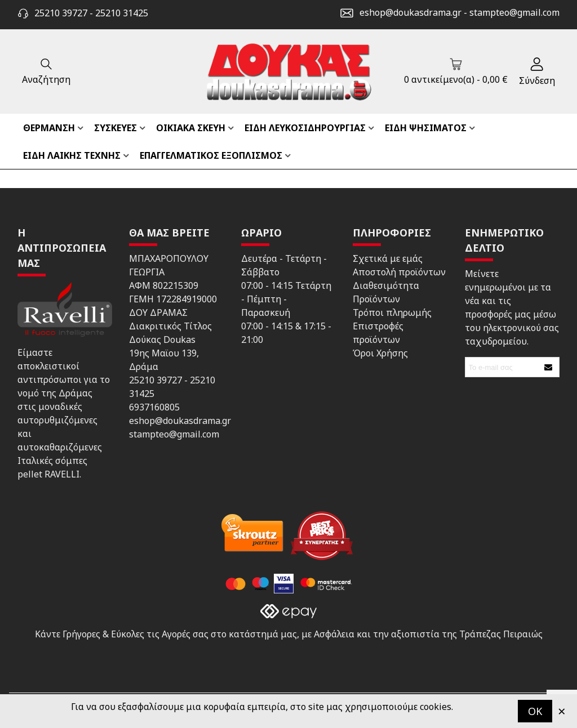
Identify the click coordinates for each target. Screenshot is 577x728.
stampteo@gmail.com (514, 12)
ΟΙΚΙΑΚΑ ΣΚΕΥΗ (191, 128)
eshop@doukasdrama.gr (410, 12)
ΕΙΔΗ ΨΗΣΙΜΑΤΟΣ (426, 128)
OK (535, 711)
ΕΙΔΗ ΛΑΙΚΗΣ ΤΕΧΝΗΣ (72, 155)
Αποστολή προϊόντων (399, 272)
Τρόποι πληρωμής (392, 312)
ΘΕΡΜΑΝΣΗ (49, 128)
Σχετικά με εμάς (388, 258)
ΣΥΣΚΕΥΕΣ (116, 128)
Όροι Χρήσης (380, 353)
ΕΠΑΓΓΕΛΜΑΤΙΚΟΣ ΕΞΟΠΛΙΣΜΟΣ (211, 155)
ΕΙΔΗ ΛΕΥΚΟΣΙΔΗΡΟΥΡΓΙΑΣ (305, 128)
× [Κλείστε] (562, 711)
